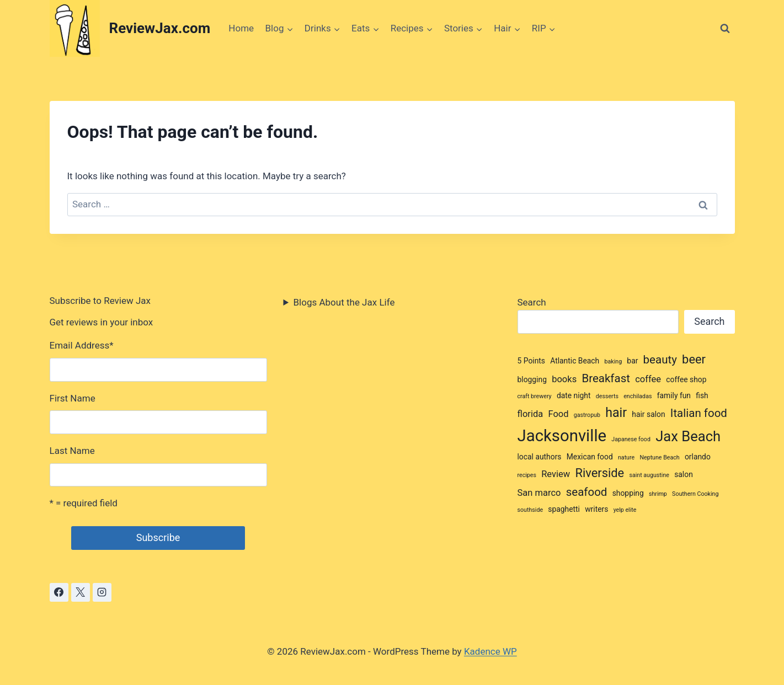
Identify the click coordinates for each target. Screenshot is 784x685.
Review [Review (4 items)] (556, 474)
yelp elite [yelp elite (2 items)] (625, 510)
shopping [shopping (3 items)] (628, 493)
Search (532, 302)
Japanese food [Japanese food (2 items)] (631, 439)
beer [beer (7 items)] (694, 359)
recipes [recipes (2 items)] (527, 475)
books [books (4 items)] (564, 379)
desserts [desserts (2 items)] (607, 396)
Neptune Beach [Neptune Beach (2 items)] (659, 457)
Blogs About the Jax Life (344, 302)
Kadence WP (490, 651)
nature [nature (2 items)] (626, 457)
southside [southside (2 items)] (530, 510)
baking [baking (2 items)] (613, 362)
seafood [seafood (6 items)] (587, 492)
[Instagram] (102, 592)
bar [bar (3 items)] (632, 361)
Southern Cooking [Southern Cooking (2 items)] (695, 494)
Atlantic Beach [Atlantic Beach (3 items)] (575, 361)
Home (241, 28)
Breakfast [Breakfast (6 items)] (606, 378)
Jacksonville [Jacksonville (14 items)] (562, 436)
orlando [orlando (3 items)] (698, 457)
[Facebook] (59, 592)
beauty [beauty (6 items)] (660, 360)
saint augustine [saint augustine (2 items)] (649, 475)
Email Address (82, 345)
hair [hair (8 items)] (616, 413)
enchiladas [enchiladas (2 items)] (638, 396)
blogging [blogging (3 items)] (532, 379)
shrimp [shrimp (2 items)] (658, 494)
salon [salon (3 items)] (684, 474)
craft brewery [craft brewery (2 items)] (535, 396)
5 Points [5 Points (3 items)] (532, 361)
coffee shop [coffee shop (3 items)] (686, 379)
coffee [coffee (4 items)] (648, 379)
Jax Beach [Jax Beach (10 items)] (688, 436)
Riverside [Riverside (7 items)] (599, 473)
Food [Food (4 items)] (558, 414)
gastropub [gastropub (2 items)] (587, 415)
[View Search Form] (725, 29)
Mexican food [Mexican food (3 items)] (590, 457)
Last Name (72, 451)
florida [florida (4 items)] (530, 414)
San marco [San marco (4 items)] (539, 493)
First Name (73, 398)
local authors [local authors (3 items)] (540, 457)
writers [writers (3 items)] (596, 509)
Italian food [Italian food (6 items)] (699, 413)
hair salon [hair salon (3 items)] (648, 414)
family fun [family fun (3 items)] (674, 395)
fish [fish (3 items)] (702, 395)
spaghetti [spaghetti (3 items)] (564, 509)
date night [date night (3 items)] (574, 395)
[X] (81, 592)
